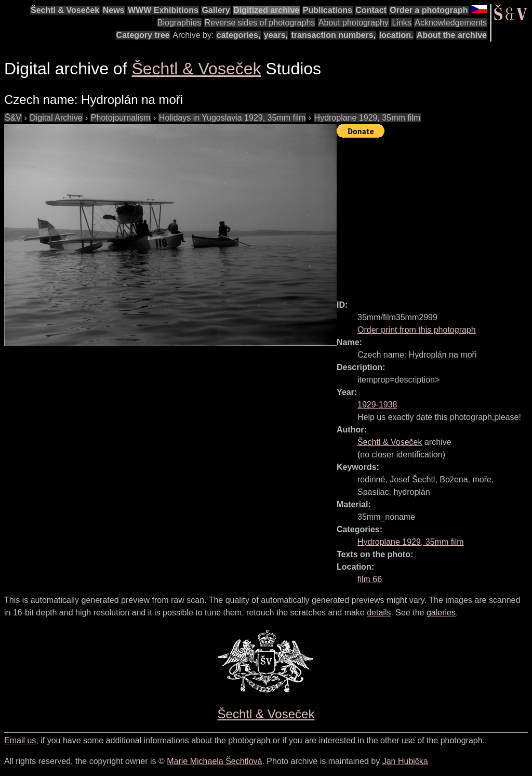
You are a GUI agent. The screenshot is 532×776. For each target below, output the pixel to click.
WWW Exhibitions (163, 10)
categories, (238, 35)
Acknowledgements (451, 23)
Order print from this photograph (417, 330)
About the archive (452, 35)
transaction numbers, (333, 35)
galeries (441, 613)
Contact (371, 10)
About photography (354, 23)
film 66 (370, 579)
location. (396, 35)
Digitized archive (266, 10)
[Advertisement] (434, 214)
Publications (328, 10)
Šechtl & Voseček (65, 10)
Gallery (216, 10)
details (379, 613)
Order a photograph (429, 10)
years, (276, 35)
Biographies (179, 23)
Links (401, 23)
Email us (20, 740)
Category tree (143, 35)
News (114, 10)
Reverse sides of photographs (260, 23)
